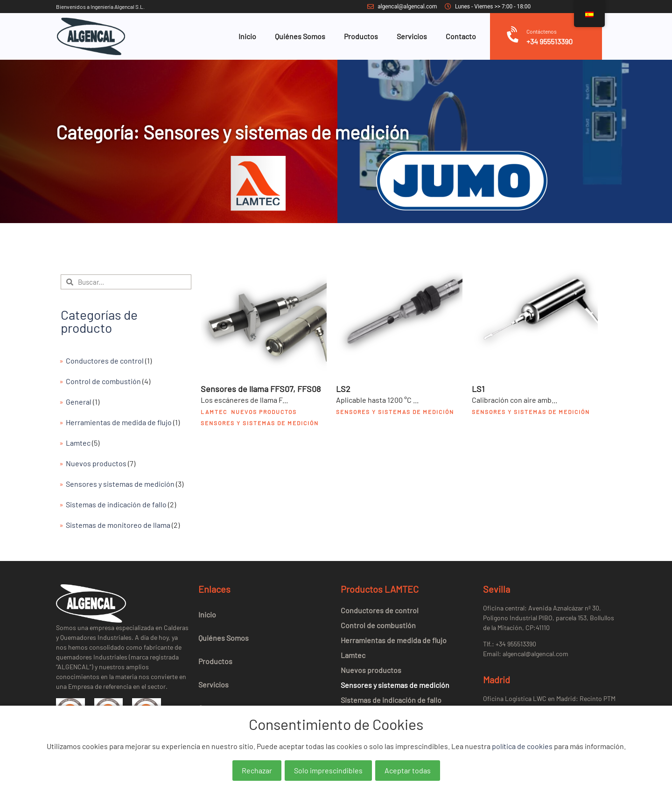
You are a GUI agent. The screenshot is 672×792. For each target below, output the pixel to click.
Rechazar (257, 770)
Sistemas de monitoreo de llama (118, 525)
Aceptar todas (408, 770)
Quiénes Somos (300, 36)
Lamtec (78, 443)
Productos (361, 36)
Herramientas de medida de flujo (119, 422)
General (79, 402)
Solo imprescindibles (328, 770)
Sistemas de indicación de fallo (116, 504)
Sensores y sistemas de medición (120, 484)
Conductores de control (105, 361)
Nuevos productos (96, 463)
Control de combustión (103, 381)
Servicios (412, 36)
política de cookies (522, 746)
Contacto (461, 36)
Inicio (247, 36)
